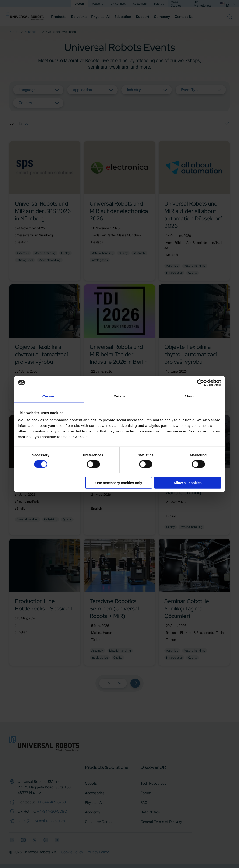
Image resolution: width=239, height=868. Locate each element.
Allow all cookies (188, 483)
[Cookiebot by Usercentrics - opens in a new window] (201, 383)
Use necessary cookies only (119, 483)
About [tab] (190, 396)
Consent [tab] (50, 396)
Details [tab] (119, 396)
